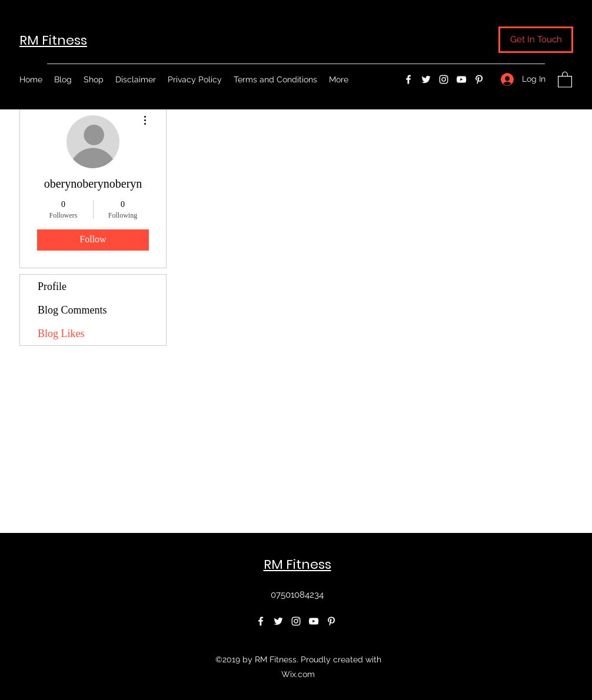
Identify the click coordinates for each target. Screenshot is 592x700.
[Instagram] (444, 79)
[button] (536, 40)
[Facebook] (408, 79)
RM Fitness (53, 40)
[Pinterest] (479, 79)
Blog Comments (72, 310)
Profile (52, 286)
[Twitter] (426, 79)
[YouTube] (461, 79)
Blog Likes (61, 334)
